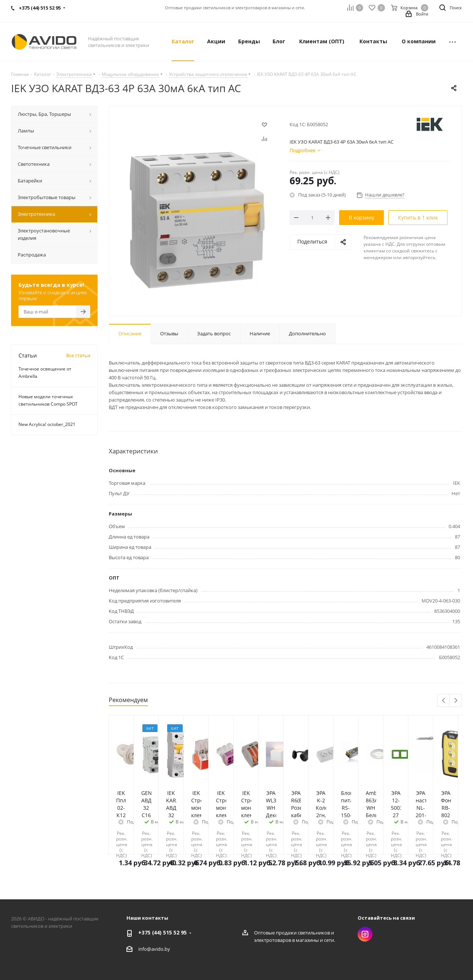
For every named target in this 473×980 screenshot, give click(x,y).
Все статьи (78, 355)
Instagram (365, 934)
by (167, 949)
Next (456, 701)
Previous (444, 701)
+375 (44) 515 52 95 (163, 932)
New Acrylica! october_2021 (47, 424)
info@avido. (151, 949)
